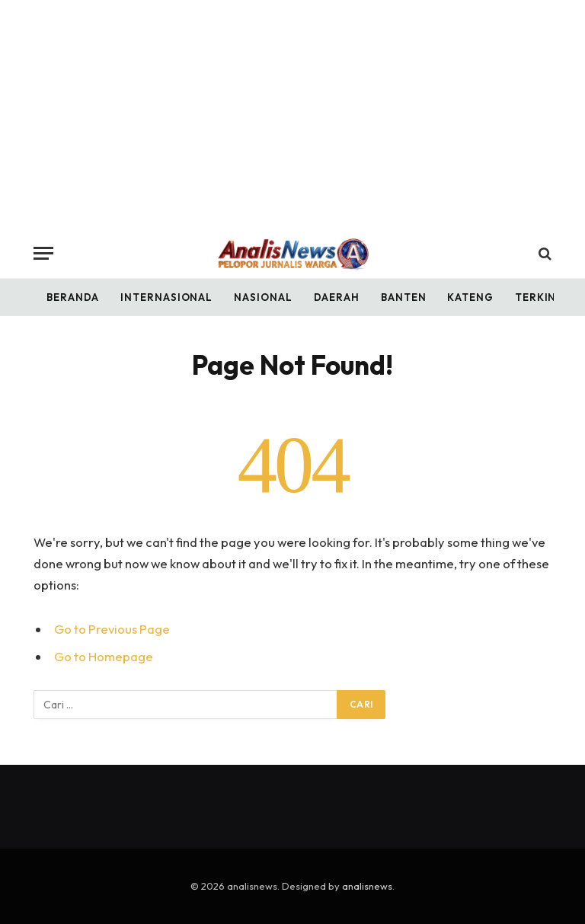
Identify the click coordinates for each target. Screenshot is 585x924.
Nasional (263, 297)
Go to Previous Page (112, 629)
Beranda (73, 297)
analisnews (367, 886)
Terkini (537, 297)
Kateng (470, 297)
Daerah (337, 297)
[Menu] (43, 253)
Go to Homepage (104, 656)
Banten (403, 297)
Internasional (166, 297)
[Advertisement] (292, 114)
